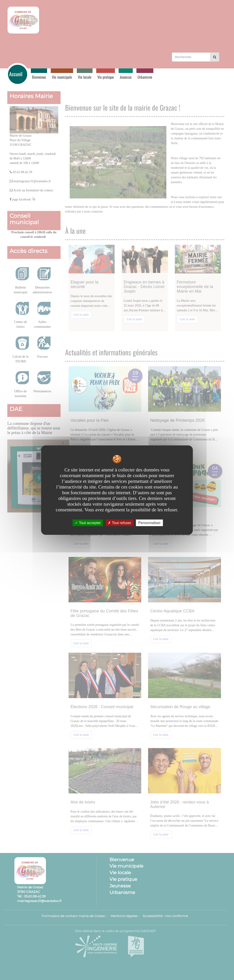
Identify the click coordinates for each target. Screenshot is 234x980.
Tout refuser (120, 523)
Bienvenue (39, 77)
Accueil (16, 74)
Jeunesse (126, 77)
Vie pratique (106, 77)
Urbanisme (145, 77)
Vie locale (85, 77)
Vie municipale (62, 77)
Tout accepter (88, 523)
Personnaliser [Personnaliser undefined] (149, 523)
